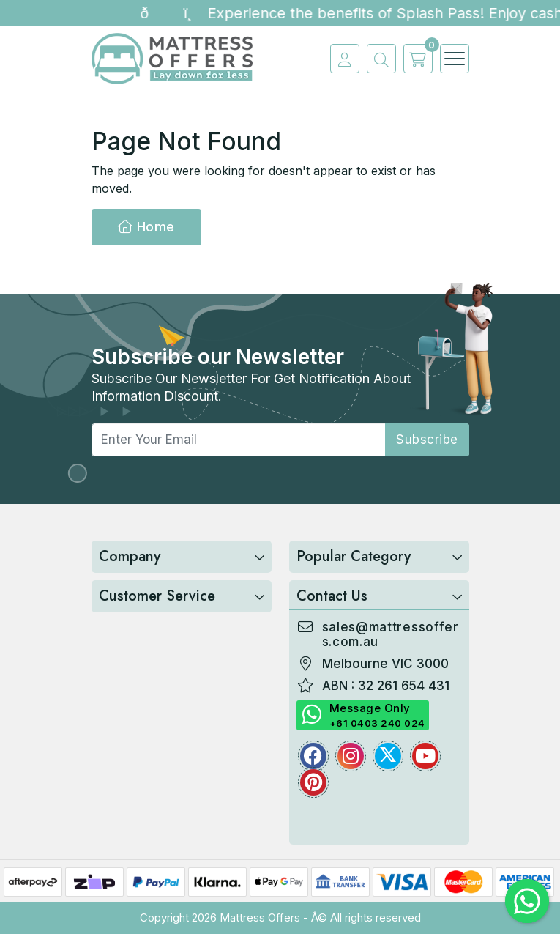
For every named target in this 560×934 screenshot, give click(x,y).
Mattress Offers (260, 918)
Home (146, 227)
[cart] (414, 59)
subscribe (427, 440)
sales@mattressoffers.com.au (391, 634)
